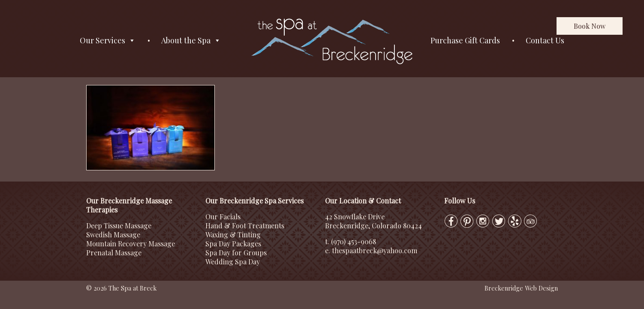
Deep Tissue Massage (119, 226)
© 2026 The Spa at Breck (121, 288)
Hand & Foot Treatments (245, 226)
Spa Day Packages (233, 244)
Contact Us (545, 40)
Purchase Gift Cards (465, 40)
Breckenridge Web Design (521, 288)
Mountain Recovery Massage (131, 244)
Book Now (590, 26)
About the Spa (191, 41)
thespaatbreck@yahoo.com (375, 250)
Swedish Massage (113, 235)
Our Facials (223, 217)
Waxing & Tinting (233, 235)
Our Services (108, 41)
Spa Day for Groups (236, 253)
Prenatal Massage (114, 253)
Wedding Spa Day (233, 262)
